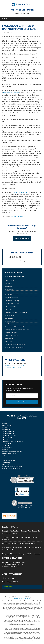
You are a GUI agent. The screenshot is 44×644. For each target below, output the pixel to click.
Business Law (9, 286)
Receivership (9, 338)
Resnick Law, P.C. (22, 4)
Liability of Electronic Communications (17, 330)
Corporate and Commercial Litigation (16, 312)
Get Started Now (22, 239)
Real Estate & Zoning (11, 336)
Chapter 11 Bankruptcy (12, 301)
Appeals (8, 292)
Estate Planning (10, 321)
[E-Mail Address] (22, 396)
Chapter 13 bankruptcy (11, 93)
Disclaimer (17, 598)
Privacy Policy (26, 598)
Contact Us (9, 587)
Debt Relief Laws (10, 318)
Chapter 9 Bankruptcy (12, 298)
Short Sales (9, 341)
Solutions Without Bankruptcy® (15, 344)
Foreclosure (9, 324)
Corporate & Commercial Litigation (13, 441)
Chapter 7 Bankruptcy (12, 295)
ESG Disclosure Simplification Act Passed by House (19, 544)
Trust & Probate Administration (15, 347)
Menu (4, 19)
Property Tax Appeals (12, 333)
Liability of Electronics (9, 453)
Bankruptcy (9, 283)
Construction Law (11, 306)
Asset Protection (10, 280)
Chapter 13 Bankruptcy (12, 304)
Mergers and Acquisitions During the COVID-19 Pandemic (21, 554)
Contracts (8, 309)
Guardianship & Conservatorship (15, 327)
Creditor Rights (10, 315)
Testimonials (9, 289)
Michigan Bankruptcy (18, 216)
